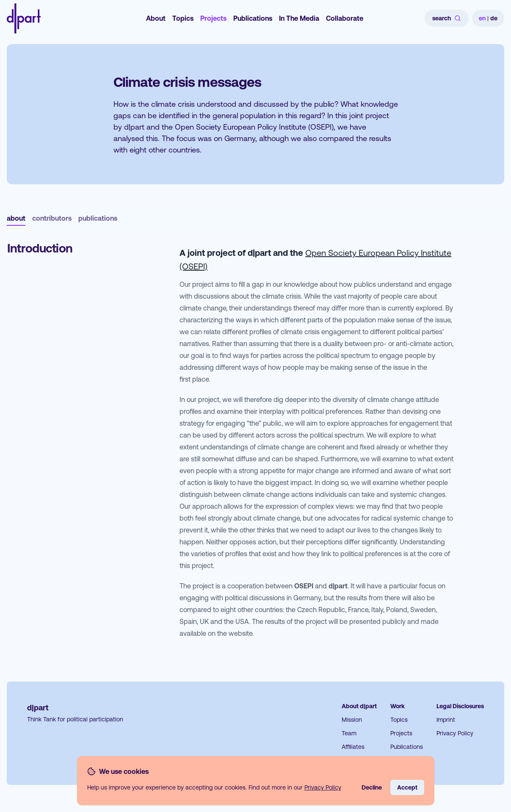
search (447, 18)
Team (349, 733)
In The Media (299, 18)
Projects (213, 18)
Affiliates (353, 747)
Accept (407, 787)
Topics (183, 18)
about (16, 218)
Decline (372, 787)
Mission (352, 720)
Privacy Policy (455, 733)
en (482, 18)
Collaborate (345, 18)
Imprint (446, 720)
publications (98, 218)
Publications (253, 18)
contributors (52, 218)
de (494, 18)
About (156, 18)
